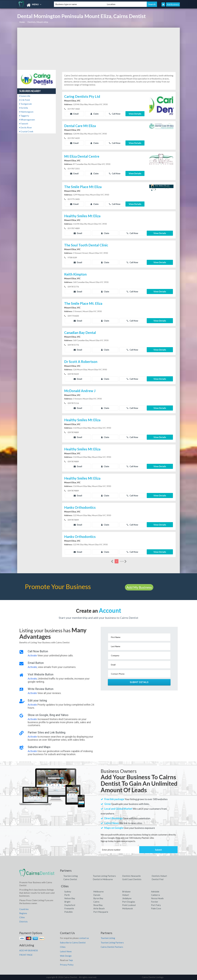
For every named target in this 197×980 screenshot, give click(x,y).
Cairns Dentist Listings (153, 977)
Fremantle (69, 908)
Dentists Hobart (159, 876)
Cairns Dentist (70, 879)
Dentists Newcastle (131, 876)
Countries (24, 909)
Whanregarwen (27, 120)
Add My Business (139, 587)
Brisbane (126, 892)
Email (74, 114)
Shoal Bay (98, 905)
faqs (71, 960)
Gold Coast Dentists (132, 879)
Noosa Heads (157, 898)
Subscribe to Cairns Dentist (73, 943)
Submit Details (139, 682)
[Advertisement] (99, 49)
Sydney (68, 892)
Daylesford (70, 905)
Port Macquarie (101, 912)
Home (22, 22)
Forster (155, 902)
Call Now (115, 114)
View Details (135, 114)
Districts (23, 922)
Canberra (155, 895)
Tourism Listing (71, 876)
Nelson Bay (70, 898)
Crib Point (25, 100)
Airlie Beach (99, 908)
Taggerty (24, 116)
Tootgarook (25, 104)
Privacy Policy (67, 965)
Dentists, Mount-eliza (38, 22)
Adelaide (155, 892)
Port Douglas (129, 902)
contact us (84, 938)
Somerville (25, 96)
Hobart (126, 895)
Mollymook (128, 908)
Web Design (66, 956)
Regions (23, 913)
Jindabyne (127, 898)
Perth (67, 895)
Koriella (24, 108)
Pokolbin (69, 912)
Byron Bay (98, 898)
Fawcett (24, 124)
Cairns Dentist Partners (112, 947)
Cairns (96, 902)
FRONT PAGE (26, 955)
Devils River (26, 128)
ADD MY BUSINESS (29, 950)
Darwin (97, 895)
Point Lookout (129, 905)
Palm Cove (156, 908)
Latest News (66, 951)
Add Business (173, 4)
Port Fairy (156, 905)
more (123, 561)
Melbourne (99, 892)
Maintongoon (26, 112)
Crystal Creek (26, 131)
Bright (67, 902)
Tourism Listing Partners (104, 876)
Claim (95, 114)
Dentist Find (158, 879)
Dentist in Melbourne (103, 879)
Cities (22, 917)
